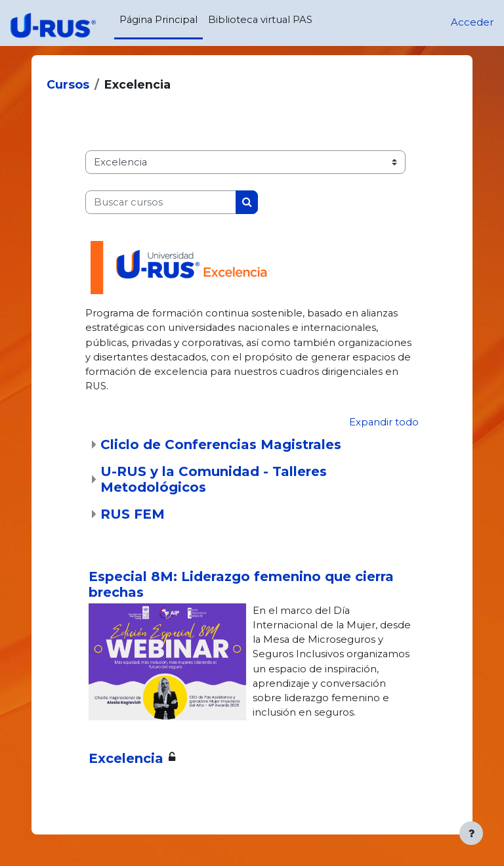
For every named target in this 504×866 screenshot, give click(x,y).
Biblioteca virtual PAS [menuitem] (260, 20)
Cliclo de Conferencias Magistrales (221, 444)
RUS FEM (133, 514)
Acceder (472, 22)
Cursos (68, 84)
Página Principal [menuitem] (158, 20)
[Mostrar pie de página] (471, 833)
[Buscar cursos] (161, 202)
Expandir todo (384, 422)
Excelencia (126, 758)
